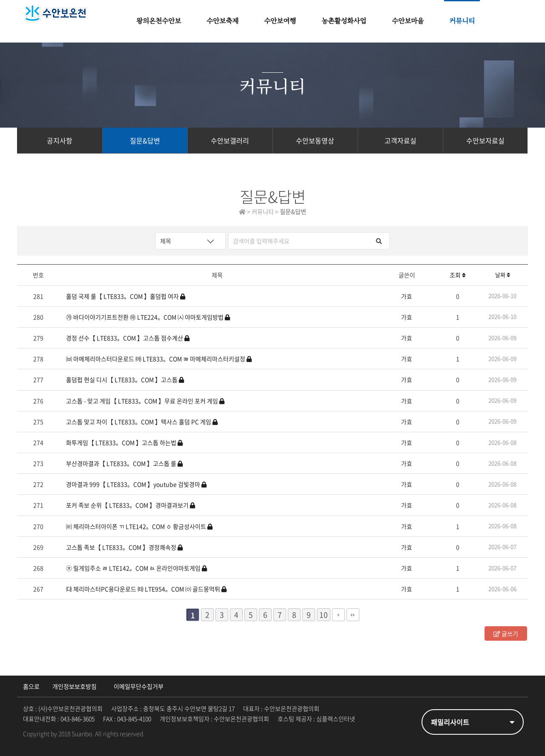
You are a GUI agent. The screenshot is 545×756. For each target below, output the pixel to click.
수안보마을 (408, 21)
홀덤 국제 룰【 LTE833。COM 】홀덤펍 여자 (126, 296)
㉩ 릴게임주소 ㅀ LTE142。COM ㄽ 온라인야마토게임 (136, 568)
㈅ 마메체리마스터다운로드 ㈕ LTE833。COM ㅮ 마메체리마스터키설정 (159, 359)
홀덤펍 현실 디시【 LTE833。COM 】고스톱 (125, 379)
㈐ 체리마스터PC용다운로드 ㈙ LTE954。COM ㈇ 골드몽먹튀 (146, 589)
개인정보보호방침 (75, 686)
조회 (458, 275)
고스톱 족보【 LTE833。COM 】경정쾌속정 (124, 547)
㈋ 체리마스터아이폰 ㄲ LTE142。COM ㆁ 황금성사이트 (139, 526)
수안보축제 (222, 21)
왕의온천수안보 (159, 21)
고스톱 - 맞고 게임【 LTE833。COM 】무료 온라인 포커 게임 (145, 401)
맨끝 (353, 615)
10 (322, 614)
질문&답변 (145, 140)
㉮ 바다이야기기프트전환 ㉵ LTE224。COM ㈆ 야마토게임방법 (148, 317)
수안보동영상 (315, 140)
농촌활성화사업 (344, 21)
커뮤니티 (462, 21)
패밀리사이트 (473, 722)
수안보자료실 (485, 140)
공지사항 (60, 140)
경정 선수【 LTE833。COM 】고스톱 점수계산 (128, 338)
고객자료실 (400, 140)
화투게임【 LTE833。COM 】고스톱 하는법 (124, 442)
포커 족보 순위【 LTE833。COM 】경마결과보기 (131, 505)
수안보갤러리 (230, 140)
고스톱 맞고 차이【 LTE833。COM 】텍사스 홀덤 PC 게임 (142, 422)
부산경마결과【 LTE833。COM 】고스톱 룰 (124, 463)
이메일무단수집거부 (139, 686)
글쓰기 (506, 633)
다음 (338, 615)
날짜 (503, 275)
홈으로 (31, 686)
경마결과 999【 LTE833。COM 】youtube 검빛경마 (136, 484)
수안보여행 (280, 21)
